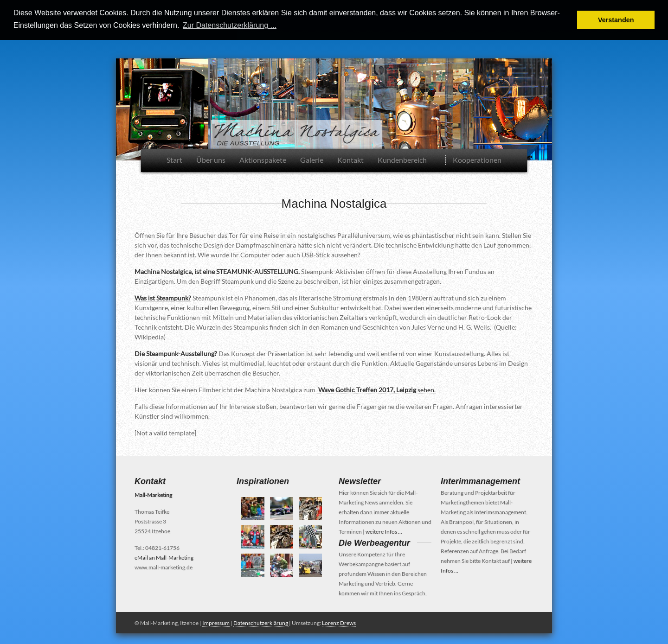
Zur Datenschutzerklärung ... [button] (230, 25)
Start (174, 159)
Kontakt (350, 159)
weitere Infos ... (384, 531)
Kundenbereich (402, 159)
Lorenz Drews (339, 622)
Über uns (211, 159)
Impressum (216, 622)
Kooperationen (477, 159)
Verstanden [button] (616, 20)
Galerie (312, 159)
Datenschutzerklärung (261, 622)
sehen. (376, 389)
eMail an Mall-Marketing (164, 557)
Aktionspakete (263, 159)
